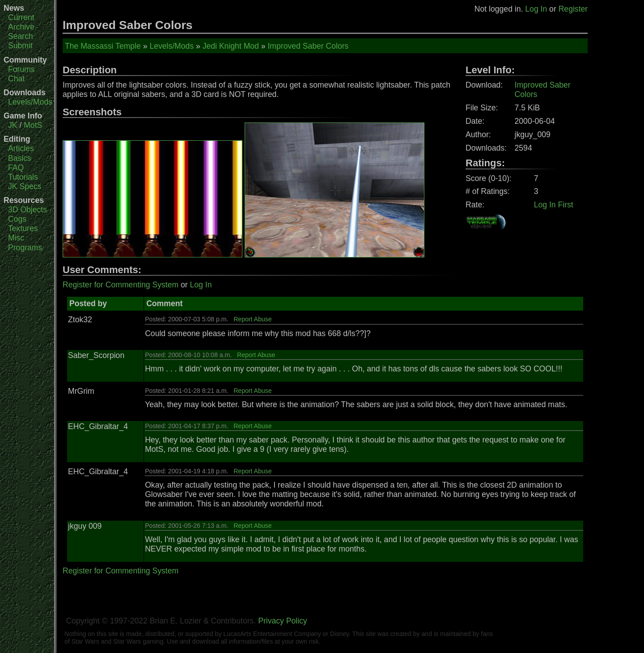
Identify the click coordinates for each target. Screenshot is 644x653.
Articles (21, 148)
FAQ (16, 168)
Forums (21, 69)
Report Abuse (252, 319)
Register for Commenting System (121, 285)
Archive (21, 27)
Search (21, 36)
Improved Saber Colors (308, 46)
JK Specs (25, 186)
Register (573, 9)
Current (21, 17)
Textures (23, 228)
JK (13, 125)
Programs (25, 248)
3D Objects (28, 210)
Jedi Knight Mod (231, 46)
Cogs (17, 219)
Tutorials (23, 177)
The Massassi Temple (103, 46)
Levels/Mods (30, 102)
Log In (536, 9)
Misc (16, 238)
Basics (20, 158)
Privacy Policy (283, 621)
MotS (33, 125)
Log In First (554, 205)
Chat (16, 79)
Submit (20, 46)
